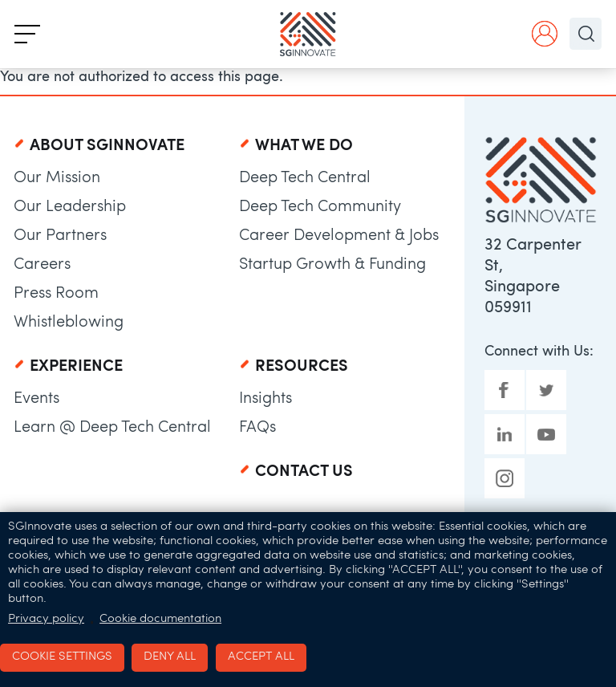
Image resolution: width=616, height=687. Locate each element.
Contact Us (304, 472)
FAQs (257, 428)
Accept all (261, 657)
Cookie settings (62, 657)
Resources (302, 367)
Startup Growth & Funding (332, 265)
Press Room (56, 294)
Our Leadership (70, 207)
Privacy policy (46, 619)
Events (36, 399)
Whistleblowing (69, 323)
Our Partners (60, 236)
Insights (265, 399)
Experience (76, 367)
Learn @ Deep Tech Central (112, 428)
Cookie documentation (160, 619)
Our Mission (57, 178)
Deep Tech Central (305, 178)
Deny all (170, 657)
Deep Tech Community (320, 207)
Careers (42, 265)
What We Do (304, 146)
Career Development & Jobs (339, 236)
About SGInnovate (107, 146)
